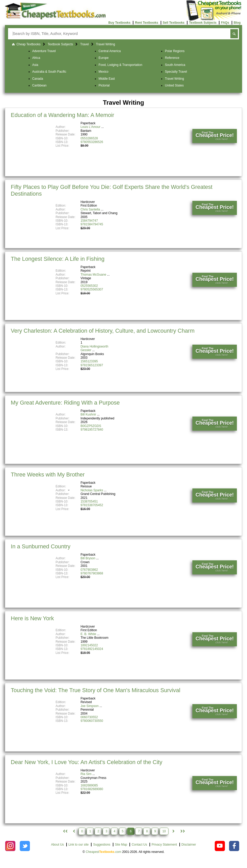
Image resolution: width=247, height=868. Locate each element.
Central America (110, 51)
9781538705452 (92, 505)
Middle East (107, 79)
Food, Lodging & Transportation (120, 65)
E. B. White (88, 634)
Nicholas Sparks (92, 490)
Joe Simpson (90, 706)
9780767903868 (92, 573)
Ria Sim (86, 774)
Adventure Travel (44, 51)
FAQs (225, 23)
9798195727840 (92, 430)
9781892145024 (92, 649)
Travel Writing (174, 79)
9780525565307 (92, 289)
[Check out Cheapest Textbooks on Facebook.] (234, 846)
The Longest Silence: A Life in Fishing (58, 259)
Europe (104, 58)
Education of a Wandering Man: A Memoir (63, 115)
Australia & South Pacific (49, 72)
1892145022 (89, 645)
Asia (35, 65)
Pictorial (104, 85)
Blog (237, 23)
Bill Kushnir (88, 414)
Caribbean (39, 85)
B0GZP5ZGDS (91, 426)
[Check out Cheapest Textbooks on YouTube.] (220, 846)
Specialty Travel (176, 72)
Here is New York (32, 618)
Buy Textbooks (119, 23)
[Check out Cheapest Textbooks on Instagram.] (10, 846)
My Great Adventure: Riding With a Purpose (65, 403)
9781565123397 (92, 365)
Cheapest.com (104, 852)
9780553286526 (92, 142)
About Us (57, 845)
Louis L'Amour (90, 127)
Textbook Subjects (203, 23)
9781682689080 (92, 789)
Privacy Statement (164, 845)
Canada (38, 79)
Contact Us (139, 845)
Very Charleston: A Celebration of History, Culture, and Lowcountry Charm (103, 331)
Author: (63, 490)
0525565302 (89, 286)
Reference (172, 58)
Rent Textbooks (147, 23)
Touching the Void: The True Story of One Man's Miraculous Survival (96, 690)
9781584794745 (92, 224)
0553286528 (89, 138)
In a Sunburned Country (41, 546)
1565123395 (89, 361)
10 (164, 831)
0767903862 (89, 570)
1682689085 (89, 785)
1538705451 (89, 501)
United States (174, 85)
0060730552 (89, 717)
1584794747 (89, 221)
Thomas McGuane (93, 275)
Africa (36, 58)
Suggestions (102, 845)
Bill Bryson (88, 558)
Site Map (121, 845)
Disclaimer (189, 845)
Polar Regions (175, 51)
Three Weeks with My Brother (48, 475)
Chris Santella (90, 209)
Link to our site (79, 845)
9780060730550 (92, 721)
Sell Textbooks (174, 23)
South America (175, 65)
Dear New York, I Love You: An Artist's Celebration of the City (87, 762)
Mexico (103, 72)
